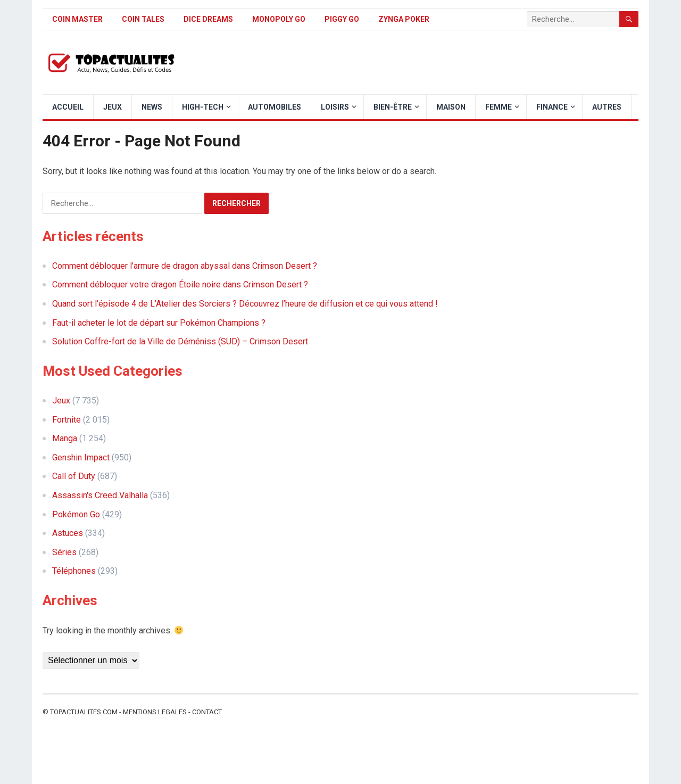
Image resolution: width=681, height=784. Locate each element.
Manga (65, 438)
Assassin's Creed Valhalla (100, 495)
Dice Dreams (208, 19)
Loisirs (335, 107)
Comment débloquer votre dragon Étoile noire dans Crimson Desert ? (180, 284)
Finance (552, 107)
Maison (451, 107)
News (152, 107)
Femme (499, 107)
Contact (207, 712)
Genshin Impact (81, 457)
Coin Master (77, 19)
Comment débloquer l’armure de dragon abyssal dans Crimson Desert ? (185, 266)
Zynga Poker (404, 19)
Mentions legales (155, 712)
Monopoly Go (279, 19)
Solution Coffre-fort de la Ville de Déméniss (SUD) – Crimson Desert (180, 341)
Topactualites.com (84, 712)
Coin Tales (143, 19)
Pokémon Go (76, 514)
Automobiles (275, 107)
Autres (607, 107)
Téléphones (74, 571)
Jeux (113, 107)
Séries (64, 552)
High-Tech (203, 107)
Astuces (68, 533)
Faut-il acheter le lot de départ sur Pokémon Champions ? (159, 323)
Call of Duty (74, 476)
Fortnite (67, 420)
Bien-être (393, 107)
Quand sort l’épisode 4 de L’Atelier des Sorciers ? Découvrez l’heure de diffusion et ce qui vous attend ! (245, 304)
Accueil (68, 107)
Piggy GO (342, 19)
